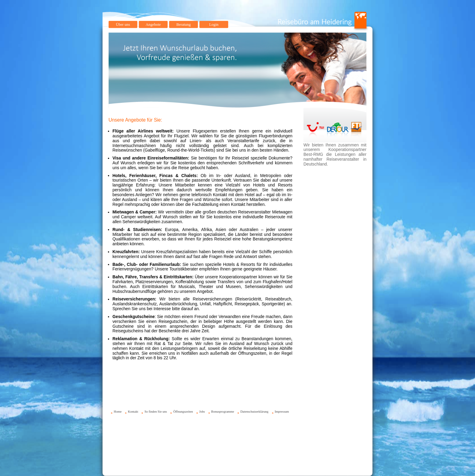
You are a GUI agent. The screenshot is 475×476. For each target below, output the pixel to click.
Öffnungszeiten (183, 412)
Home (118, 412)
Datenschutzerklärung (254, 412)
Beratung (183, 24)
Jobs (202, 412)
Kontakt (133, 412)
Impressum (282, 412)
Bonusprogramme (223, 412)
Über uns (123, 24)
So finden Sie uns (156, 412)
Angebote (153, 24)
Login (214, 24)
